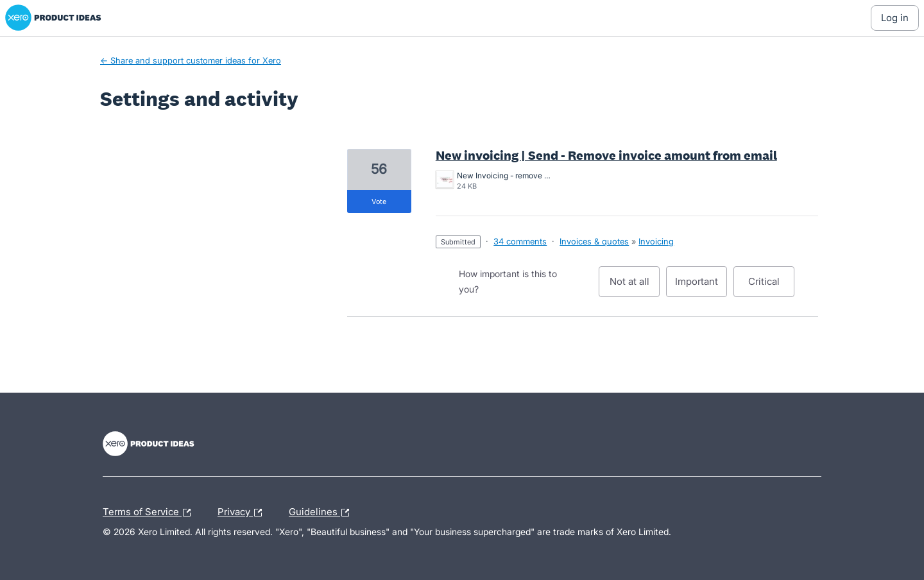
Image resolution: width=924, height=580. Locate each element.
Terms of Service (150, 513)
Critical (771, 286)
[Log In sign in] (895, 18)
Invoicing (656, 241)
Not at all (635, 286)
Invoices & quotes (594, 241)
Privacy (243, 513)
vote (379, 201)
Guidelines (322, 513)
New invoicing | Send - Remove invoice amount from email (606, 155)
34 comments (520, 241)
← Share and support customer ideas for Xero (191, 60)
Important (701, 286)
